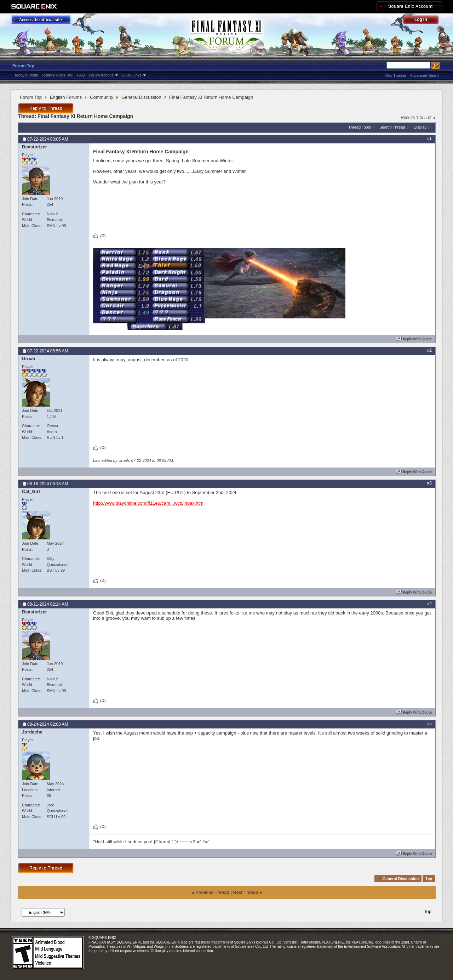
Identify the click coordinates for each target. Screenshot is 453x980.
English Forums (66, 97)
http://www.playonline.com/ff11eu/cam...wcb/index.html (149, 503)
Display (420, 127)
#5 (429, 724)
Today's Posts (26, 75)
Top (429, 879)
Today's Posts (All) (58, 75)
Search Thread (392, 127)
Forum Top (23, 66)
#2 (429, 350)
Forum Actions (101, 75)
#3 (429, 483)
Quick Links (131, 75)
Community (102, 97)
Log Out (424, 21)
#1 (429, 138)
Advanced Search (425, 75)
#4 (429, 604)
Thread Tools (359, 127)
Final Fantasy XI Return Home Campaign (85, 116)
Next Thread (245, 892)
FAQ (81, 75)
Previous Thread (212, 892)
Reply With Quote (414, 339)
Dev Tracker (396, 75)
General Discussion (141, 97)
